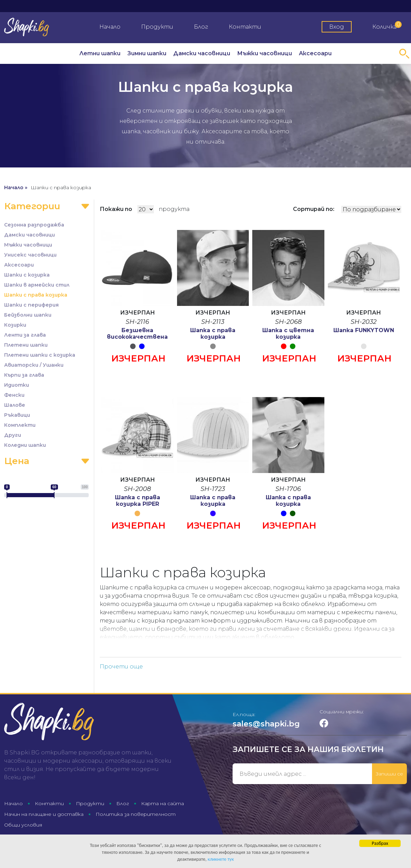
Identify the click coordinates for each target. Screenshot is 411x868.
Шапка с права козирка (213, 334)
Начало (110, 27)
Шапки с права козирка (36, 295)
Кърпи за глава (24, 375)
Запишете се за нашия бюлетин (308, 749)
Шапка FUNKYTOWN (364, 330)
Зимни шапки (147, 53)
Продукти (157, 27)
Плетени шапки (26, 345)
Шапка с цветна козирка (288, 334)
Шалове (15, 405)
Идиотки (17, 385)
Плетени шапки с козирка (40, 355)
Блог (201, 27)
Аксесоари (315, 53)
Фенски (14, 395)
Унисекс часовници (30, 255)
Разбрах (380, 844)
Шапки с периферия (31, 305)
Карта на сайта (163, 803)
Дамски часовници (202, 53)
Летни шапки (100, 53)
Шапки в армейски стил (37, 285)
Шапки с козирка (27, 275)
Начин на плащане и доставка (44, 814)
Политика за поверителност (136, 814)
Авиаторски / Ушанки (34, 365)
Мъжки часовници (265, 53)
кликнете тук (221, 860)
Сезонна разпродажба (34, 225)
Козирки (15, 325)
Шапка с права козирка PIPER (138, 501)
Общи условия (23, 825)
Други (13, 435)
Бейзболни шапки (28, 315)
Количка (387, 26)
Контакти (245, 27)
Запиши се (389, 774)
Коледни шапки (25, 445)
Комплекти (20, 425)
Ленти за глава (25, 335)
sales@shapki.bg (266, 724)
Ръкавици (17, 415)
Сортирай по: (314, 209)
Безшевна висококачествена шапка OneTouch (137, 337)
